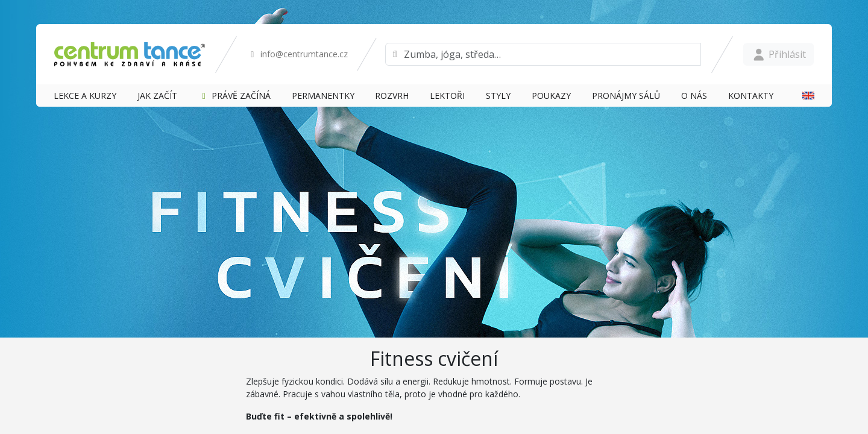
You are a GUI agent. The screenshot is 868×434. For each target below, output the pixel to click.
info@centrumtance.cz (297, 54)
